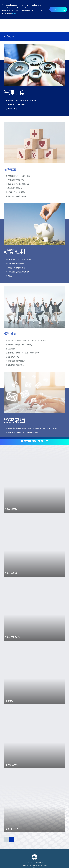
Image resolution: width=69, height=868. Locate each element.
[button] (58, 21)
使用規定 (29, 862)
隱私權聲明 (39, 862)
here (14, 14)
